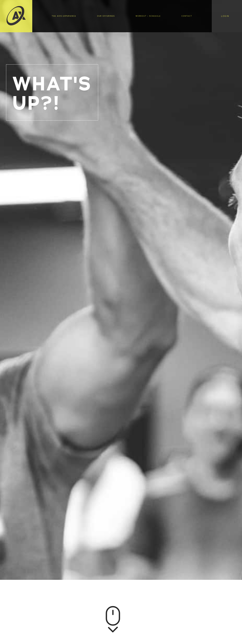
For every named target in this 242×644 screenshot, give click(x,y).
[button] (227, 16)
